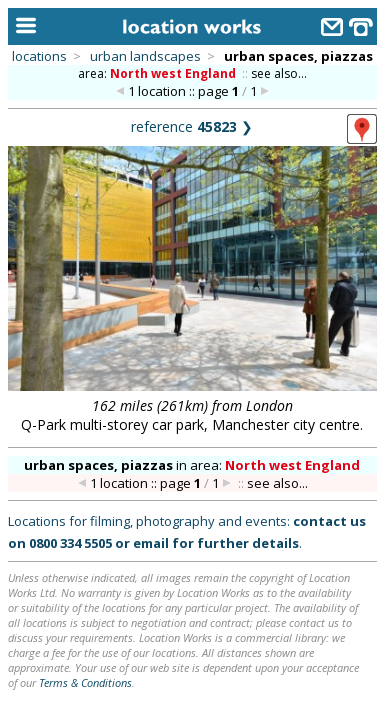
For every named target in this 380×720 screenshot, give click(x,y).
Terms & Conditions (85, 682)
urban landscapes (145, 56)
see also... (279, 73)
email (151, 543)
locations (39, 56)
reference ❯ (192, 126)
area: (158, 73)
